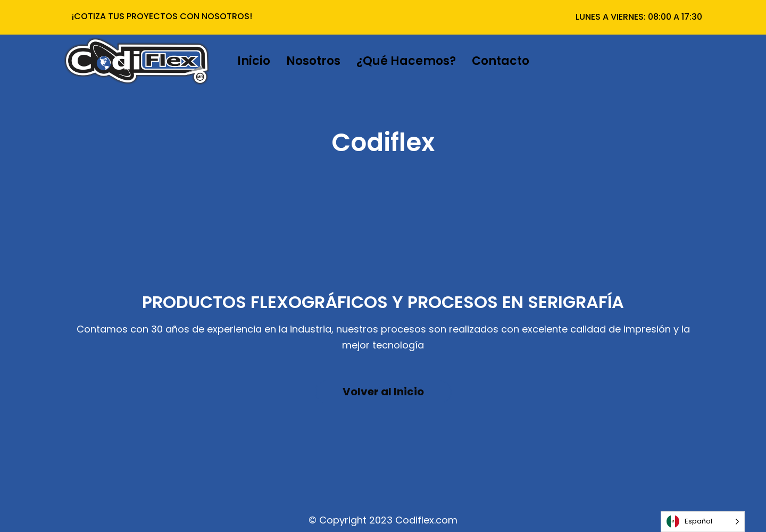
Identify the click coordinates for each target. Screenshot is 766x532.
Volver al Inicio (383, 392)
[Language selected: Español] (703, 522)
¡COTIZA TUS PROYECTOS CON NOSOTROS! (162, 16)
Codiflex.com (426, 520)
